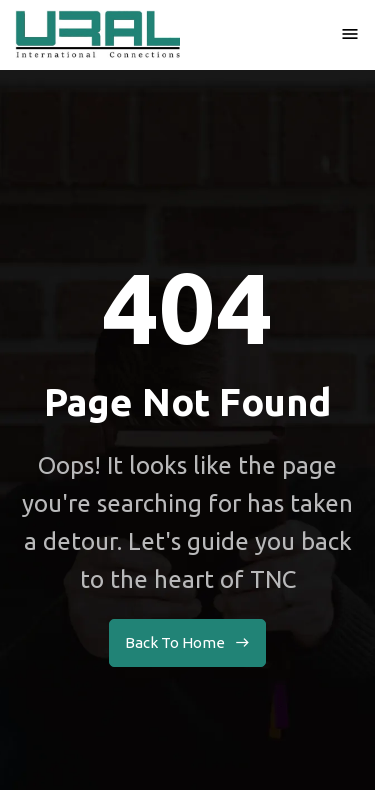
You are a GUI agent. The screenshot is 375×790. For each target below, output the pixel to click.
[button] (350, 34)
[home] (97, 34)
